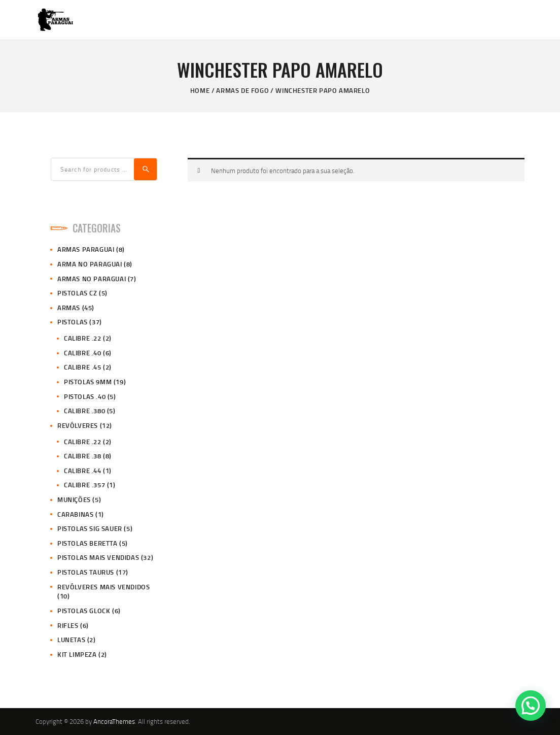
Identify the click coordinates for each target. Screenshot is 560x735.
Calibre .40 (83, 353)
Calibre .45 (83, 367)
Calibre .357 (84, 485)
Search (145, 170)
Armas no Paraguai (92, 279)
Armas (69, 308)
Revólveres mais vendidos (103, 587)
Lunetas (71, 640)
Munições (74, 499)
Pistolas (73, 322)
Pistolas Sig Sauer (90, 528)
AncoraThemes (114, 721)
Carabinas (75, 514)
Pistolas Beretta (87, 543)
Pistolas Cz (77, 293)
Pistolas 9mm (88, 382)
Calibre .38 (83, 456)
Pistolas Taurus (86, 572)
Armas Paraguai (86, 249)
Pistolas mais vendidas (98, 557)
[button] (531, 706)
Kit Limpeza (77, 654)
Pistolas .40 (85, 396)
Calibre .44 (83, 471)
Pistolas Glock (84, 611)
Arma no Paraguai (90, 264)
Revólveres (78, 425)
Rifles (68, 625)
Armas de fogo (242, 90)
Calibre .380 (84, 411)
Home (200, 90)
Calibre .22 (83, 338)
